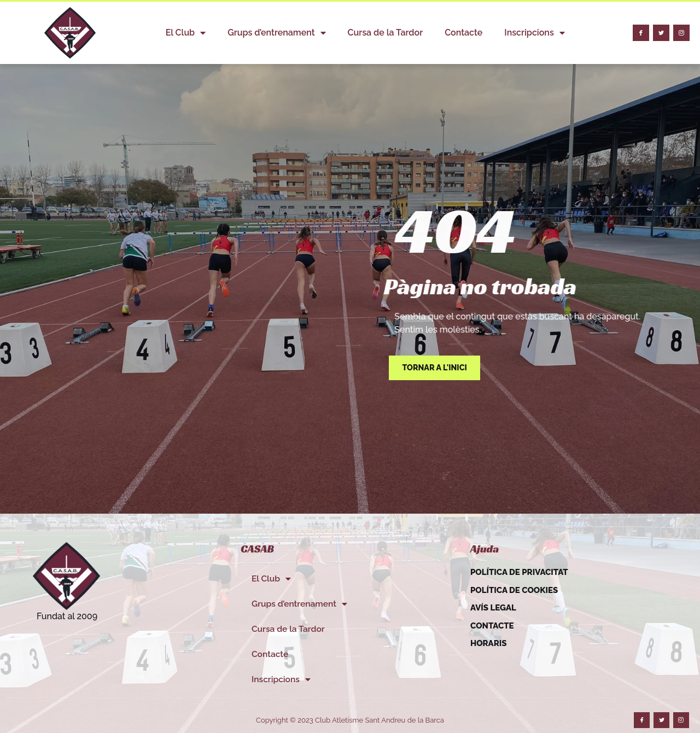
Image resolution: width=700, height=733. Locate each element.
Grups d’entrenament (276, 33)
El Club (186, 33)
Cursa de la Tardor (386, 33)
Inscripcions (534, 33)
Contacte (463, 33)
